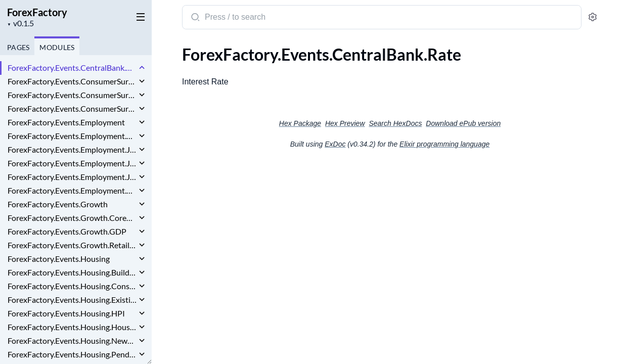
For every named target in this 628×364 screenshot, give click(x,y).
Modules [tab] (57, 47)
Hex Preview (345, 123)
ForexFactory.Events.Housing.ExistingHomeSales (72, 300)
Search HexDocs (395, 123)
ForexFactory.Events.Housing (59, 259)
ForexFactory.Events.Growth (58, 204)
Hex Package (300, 123)
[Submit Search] (194, 18)
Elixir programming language (444, 144)
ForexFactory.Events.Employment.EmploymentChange (72, 136)
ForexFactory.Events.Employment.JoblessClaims (72, 177)
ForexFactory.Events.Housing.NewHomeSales (72, 340)
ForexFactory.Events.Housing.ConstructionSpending (72, 286)
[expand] (142, 68)
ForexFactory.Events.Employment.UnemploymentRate (72, 190)
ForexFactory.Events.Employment (66, 122)
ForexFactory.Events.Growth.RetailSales (72, 245)
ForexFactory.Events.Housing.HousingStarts (72, 327)
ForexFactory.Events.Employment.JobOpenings (72, 163)
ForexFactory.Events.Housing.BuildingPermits (72, 272)
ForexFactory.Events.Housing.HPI (66, 313)
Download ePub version (463, 123)
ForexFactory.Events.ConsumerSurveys (72, 81)
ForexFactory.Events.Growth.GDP (67, 231)
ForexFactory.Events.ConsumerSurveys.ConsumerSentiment (72, 95)
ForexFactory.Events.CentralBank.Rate (72, 67)
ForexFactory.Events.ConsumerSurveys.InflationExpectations (72, 108)
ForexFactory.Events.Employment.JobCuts (72, 149)
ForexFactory (37, 12)
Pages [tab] (18, 47)
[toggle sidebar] (139, 16)
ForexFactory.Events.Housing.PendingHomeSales (72, 354)
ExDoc (335, 144)
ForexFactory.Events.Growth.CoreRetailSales (72, 218)
